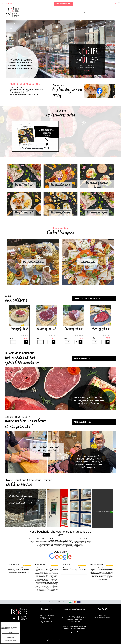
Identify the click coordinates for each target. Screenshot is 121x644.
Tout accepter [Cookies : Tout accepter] (10, 632)
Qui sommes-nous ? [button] (90, 12)
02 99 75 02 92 (7, 4)
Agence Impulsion (84, 640)
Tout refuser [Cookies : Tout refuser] (10, 635)
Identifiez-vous (102, 615)
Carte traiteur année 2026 (63, 4)
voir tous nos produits (87, 299)
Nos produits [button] (66, 12)
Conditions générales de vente (102, 617)
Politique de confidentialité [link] (10, 640)
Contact (112, 12)
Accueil (46, 12)
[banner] (13, 12)
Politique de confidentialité (58, 640)
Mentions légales (45, 640)
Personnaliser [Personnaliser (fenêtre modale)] (10, 638)
